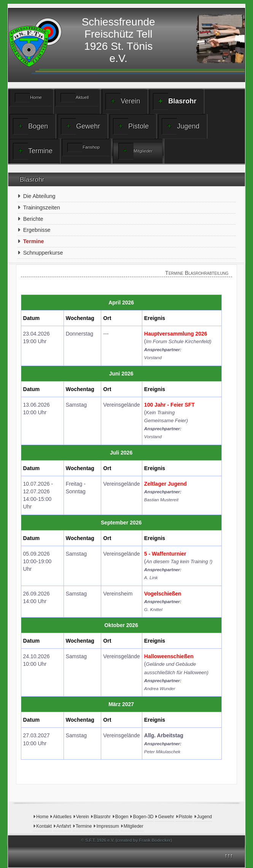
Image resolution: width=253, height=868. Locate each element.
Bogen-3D (143, 817)
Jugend (181, 127)
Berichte (33, 219)
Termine (33, 151)
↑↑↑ (229, 855)
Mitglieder (135, 151)
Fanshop (84, 147)
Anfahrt (64, 826)
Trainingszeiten (42, 207)
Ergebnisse (37, 230)
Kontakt (44, 826)
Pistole (131, 127)
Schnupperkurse (43, 253)
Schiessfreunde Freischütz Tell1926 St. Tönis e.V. (119, 40)
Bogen (30, 127)
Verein (123, 101)
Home (28, 98)
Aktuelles (62, 817)
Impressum (107, 826)
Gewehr (80, 127)
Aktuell (75, 98)
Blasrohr (175, 101)
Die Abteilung (39, 196)
